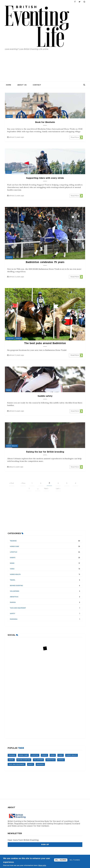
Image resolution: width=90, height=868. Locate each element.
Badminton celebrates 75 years (45, 262)
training (13, 541)
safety (13, 614)
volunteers (15, 591)
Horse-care (14, 546)
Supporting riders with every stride (45, 178)
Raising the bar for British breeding (45, 452)
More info (42, 865)
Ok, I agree (61, 860)
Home (9, 85)
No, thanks (75, 860)
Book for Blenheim (45, 122)
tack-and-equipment (18, 608)
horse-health (15, 574)
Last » (58, 489)
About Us (22, 85)
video (12, 569)
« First (12, 483)
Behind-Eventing (16, 586)
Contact (37, 85)
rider (12, 563)
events (13, 558)
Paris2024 (14, 619)
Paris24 (13, 602)
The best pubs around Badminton (45, 343)
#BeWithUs (14, 597)
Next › (46, 489)
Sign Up (45, 845)
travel (13, 580)
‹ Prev (23, 483)
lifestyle (14, 552)
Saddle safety (45, 396)
